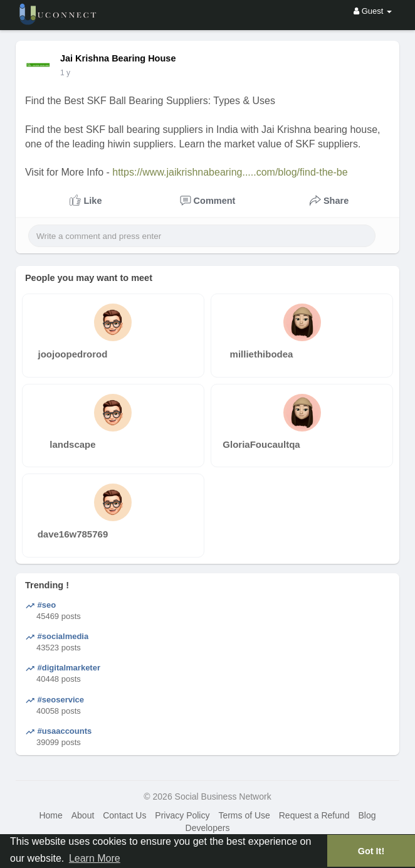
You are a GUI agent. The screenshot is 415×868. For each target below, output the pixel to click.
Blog (367, 815)
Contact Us (124, 815)
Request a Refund (314, 815)
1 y (65, 73)
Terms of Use (244, 815)
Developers (208, 828)
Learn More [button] (95, 858)
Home (50, 815)
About (83, 815)
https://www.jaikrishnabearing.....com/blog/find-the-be (230, 172)
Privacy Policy (182, 815)
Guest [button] (373, 11)
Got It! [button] (371, 851)
